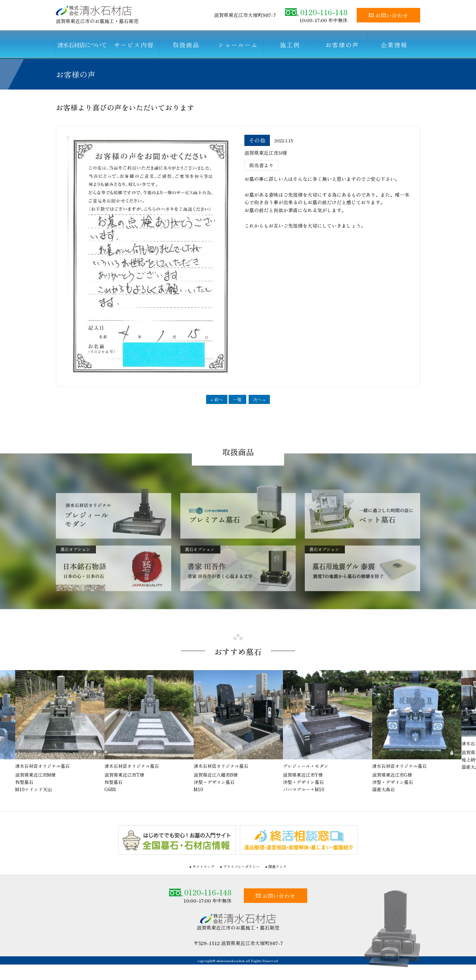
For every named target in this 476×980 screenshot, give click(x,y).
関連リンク (277, 867)
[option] (238, 732)
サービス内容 (134, 45)
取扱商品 (186, 45)
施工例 (290, 45)
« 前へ (217, 399)
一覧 (237, 399)
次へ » (259, 399)
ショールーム (238, 45)
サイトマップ (203, 867)
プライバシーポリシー (241, 867)
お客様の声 (342, 45)
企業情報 (394, 45)
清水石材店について (82, 45)
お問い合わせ (388, 15)
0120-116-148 (316, 12)
